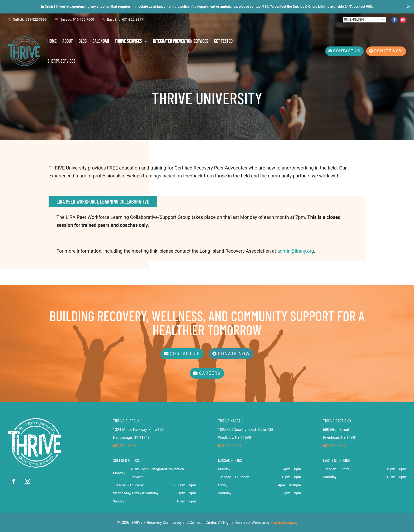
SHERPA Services (62, 61)
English (354, 19)
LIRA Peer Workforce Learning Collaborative (103, 201)
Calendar (101, 41)
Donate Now (389, 51)
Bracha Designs (283, 522)
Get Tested (223, 41)
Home (52, 41)
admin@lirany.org (296, 251)
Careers (210, 373)
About (67, 41)
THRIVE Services (128, 41)
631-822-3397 (334, 446)
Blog (83, 41)
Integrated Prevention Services (181, 41)
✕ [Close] (408, 7)
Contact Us (347, 51)
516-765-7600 (229, 446)
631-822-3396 (124, 446)
